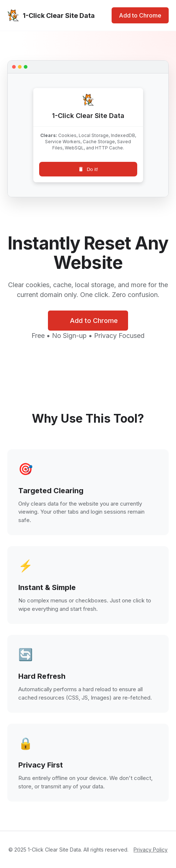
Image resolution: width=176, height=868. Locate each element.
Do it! (88, 169)
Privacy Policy (151, 850)
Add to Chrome (140, 15)
